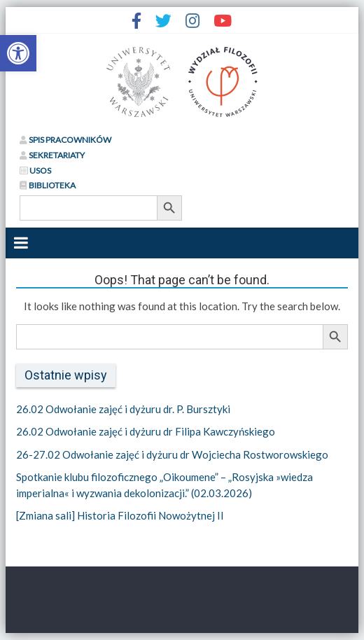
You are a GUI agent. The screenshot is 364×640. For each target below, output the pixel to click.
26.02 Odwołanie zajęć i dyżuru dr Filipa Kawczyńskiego (146, 431)
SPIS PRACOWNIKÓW (65, 140)
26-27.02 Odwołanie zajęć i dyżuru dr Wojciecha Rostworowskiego (172, 454)
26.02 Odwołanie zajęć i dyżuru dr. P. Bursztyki (123, 409)
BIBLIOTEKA (48, 185)
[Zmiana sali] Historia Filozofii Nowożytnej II (120, 515)
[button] (18, 53)
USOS (35, 171)
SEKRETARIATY (52, 155)
